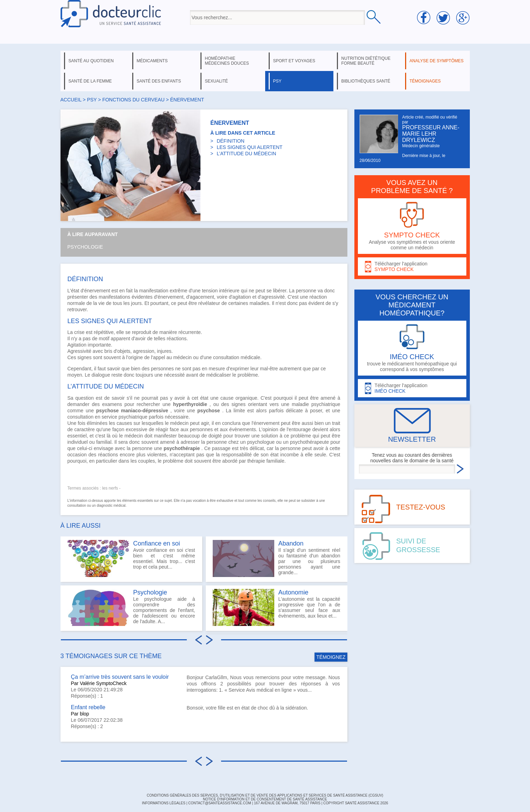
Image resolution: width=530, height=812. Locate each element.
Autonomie (294, 592)
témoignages (425, 81)
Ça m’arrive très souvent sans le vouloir (120, 677)
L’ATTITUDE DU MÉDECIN (246, 154)
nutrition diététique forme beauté (366, 61)
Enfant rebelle (88, 707)
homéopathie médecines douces (227, 61)
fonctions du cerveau (133, 100)
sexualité (217, 81)
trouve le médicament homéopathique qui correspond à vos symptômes (412, 348)
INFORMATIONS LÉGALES (164, 803)
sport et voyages (294, 61)
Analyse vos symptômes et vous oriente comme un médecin (412, 226)
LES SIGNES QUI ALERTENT (249, 147)
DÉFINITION (230, 141)
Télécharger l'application (412, 267)
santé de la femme (90, 81)
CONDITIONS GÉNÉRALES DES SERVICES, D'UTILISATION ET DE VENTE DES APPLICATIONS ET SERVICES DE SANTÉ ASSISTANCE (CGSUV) (265, 795)
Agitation (77, 345)
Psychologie (85, 247)
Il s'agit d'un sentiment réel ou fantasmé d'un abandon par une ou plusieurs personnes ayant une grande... (277, 558)
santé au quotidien (91, 61)
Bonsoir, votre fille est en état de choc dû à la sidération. (248, 708)
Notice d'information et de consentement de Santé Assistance (265, 799)
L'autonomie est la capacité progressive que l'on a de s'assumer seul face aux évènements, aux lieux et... (277, 607)
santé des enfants (159, 81)
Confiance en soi (157, 543)
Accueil (71, 100)
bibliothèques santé (366, 81)
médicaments (152, 61)
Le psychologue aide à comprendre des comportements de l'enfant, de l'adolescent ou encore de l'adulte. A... (131, 607)
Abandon (291, 543)
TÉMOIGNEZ (331, 657)
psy (277, 81)
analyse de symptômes (437, 61)
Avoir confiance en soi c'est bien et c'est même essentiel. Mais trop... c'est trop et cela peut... (131, 558)
